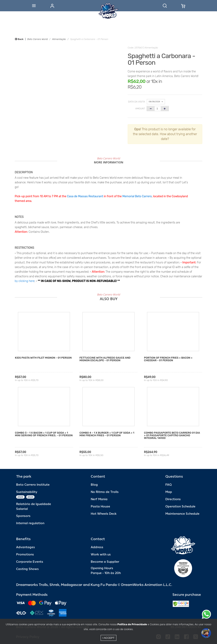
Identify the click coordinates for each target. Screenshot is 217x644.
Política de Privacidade (132, 624)
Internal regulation (30, 523)
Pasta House (100, 507)
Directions (173, 499)
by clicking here (25, 281)
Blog (94, 485)
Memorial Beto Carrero (137, 196)
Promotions (25, 555)
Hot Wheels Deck (104, 514)
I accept (108, 638)
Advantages (26, 547)
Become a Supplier (105, 562)
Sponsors (23, 516)
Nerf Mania (99, 499)
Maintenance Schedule (182, 514)
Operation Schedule (180, 507)
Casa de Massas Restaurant (85, 196)
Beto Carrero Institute (33, 485)
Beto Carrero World (37, 39)
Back (19, 39)
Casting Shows (27, 569)
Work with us (101, 555)
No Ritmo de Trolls (105, 492)
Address (97, 547)
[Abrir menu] (34, 6)
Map (169, 492)
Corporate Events (30, 562)
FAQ (168, 485)
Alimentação (59, 39)
